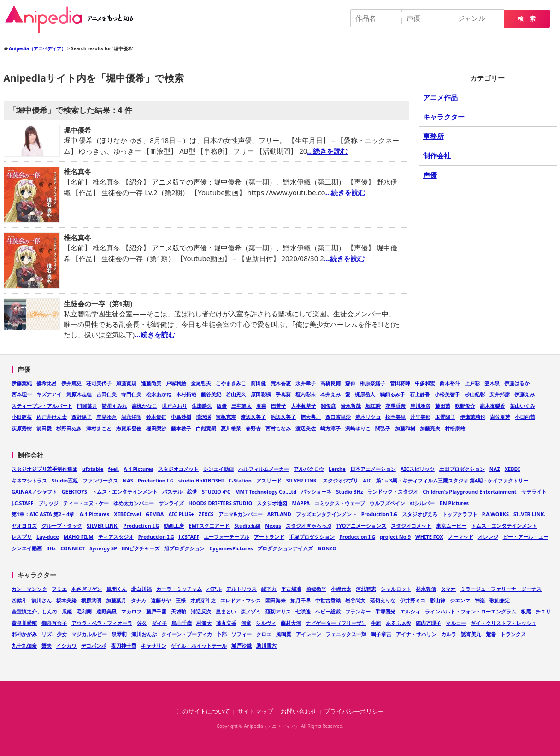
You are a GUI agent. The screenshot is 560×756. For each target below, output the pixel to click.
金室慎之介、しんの (34, 611)
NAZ (495, 469)
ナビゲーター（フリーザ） (336, 623)
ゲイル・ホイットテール (199, 646)
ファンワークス (100, 480)
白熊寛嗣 (206, 428)
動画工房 (174, 526)
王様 (181, 600)
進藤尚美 (151, 383)
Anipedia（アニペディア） (73, 19)
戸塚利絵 (176, 383)
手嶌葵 (283, 394)
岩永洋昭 (131, 417)
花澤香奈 (395, 406)
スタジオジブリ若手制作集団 (44, 469)
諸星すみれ (115, 406)
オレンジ (488, 537)
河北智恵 (366, 589)
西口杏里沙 (338, 417)
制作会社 (437, 155)
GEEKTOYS (74, 491)
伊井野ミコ (413, 600)
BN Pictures (454, 503)
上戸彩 (472, 383)
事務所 (433, 136)
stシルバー (422, 503)
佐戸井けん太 (52, 417)
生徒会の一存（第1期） (100, 304)
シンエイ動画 (218, 469)
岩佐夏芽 (500, 417)
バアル (214, 589)
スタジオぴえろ (420, 514)
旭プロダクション (184, 548)
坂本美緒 (66, 600)
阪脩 (222, 406)
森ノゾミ (251, 611)
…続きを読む (327, 151)
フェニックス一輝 (346, 634)
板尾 (526, 611)
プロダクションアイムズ (285, 548)
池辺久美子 (283, 417)
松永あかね (159, 394)
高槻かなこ (144, 406)
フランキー (358, 611)
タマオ (448, 589)
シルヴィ (266, 623)
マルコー (456, 623)
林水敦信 (426, 589)
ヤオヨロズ (24, 526)
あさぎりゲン (87, 589)
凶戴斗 (19, 600)
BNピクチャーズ (141, 548)
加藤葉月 (116, 600)
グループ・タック (62, 526)
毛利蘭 (84, 611)
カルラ (449, 634)
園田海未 (276, 600)
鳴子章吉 (381, 634)
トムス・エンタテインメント (125, 491)
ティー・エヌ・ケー (86, 503)
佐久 (142, 623)
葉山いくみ (522, 406)
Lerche (337, 469)
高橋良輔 (330, 383)
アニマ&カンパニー (241, 514)
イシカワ (66, 646)
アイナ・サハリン (416, 634)
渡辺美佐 (306, 428)
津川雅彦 (420, 406)
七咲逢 (303, 611)
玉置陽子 (445, 417)
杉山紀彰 (475, 394)
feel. (113, 469)
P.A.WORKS (495, 514)
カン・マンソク (29, 589)
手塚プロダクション (312, 537)
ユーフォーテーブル (227, 537)
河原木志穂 (79, 394)
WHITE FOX (429, 537)
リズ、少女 (54, 634)
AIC (367, 480)
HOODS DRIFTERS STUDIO (221, 503)
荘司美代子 (99, 383)
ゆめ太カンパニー (134, 503)
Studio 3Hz (349, 491)
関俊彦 (328, 406)
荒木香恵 (281, 383)
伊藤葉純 (22, 383)
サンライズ (171, 503)
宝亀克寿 (226, 417)
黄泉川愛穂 (24, 623)
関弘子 (383, 428)
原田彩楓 (261, 394)
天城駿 (179, 611)
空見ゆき (106, 417)
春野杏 (253, 428)
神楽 (480, 600)
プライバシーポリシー (354, 711)
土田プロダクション (462, 469)
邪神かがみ (24, 634)
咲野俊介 (465, 406)
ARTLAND (279, 514)
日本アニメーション (373, 469)
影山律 (438, 600)
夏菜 (261, 406)
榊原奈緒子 (373, 383)
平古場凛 (291, 589)
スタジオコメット (178, 469)
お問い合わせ (299, 711)
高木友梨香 (492, 406)
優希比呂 (47, 383)
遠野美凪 (106, 611)
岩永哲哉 (351, 406)
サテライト (534, 491)
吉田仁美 (106, 394)
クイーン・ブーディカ (187, 634)
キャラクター (444, 117)
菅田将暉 (400, 383)
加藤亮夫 (430, 428)
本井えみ (330, 394)
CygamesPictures (231, 548)
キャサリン (154, 646)
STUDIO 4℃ (216, 491)
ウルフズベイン (387, 503)
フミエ (59, 589)
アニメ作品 (440, 97)
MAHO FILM (79, 537)
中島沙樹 (181, 417)
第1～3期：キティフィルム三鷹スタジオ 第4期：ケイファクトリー (452, 480)
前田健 (258, 383)
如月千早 (301, 600)
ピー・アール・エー (526, 537)
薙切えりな (383, 600)
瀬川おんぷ (144, 634)
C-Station (240, 480)
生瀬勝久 (202, 406)
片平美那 (420, 417)
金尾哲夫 (201, 383)
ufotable (93, 469)
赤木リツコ (368, 417)
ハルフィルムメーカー (264, 469)
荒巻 (491, 634)
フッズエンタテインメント (326, 514)
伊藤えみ (525, 394)
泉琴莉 (119, 634)
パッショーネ (316, 491)
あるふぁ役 (398, 623)
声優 (430, 175)
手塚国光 (385, 611)
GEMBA (155, 514)
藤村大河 (291, 623)
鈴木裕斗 (450, 383)
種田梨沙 (156, 428)
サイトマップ (255, 711)
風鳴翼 (284, 634)
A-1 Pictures (139, 469)
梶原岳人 (365, 394)
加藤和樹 (405, 428)
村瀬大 (204, 623)
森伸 (350, 383)
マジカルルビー (89, 634)
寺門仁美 (131, 394)
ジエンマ (460, 600)
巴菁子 (279, 406)
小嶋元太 (341, 589)
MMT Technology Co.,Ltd (266, 491)
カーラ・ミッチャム (179, 589)
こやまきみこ (231, 383)
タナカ (139, 600)
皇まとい (226, 611)
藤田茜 (443, 406)
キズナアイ (49, 394)
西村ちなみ (278, 428)
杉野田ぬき (69, 428)
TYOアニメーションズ (361, 526)
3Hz (51, 548)
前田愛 (44, 428)
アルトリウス (242, 589)
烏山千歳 (182, 623)
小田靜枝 (22, 417)
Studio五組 (65, 480)
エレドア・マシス (241, 600)
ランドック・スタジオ (393, 491)
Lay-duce (48, 537)
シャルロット (396, 589)
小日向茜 (525, 417)
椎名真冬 (77, 172)
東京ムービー (451, 526)
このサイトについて (203, 711)
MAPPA (301, 503)
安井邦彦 (500, 394)
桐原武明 (91, 600)
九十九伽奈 (24, 646)
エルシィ (410, 611)
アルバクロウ (309, 469)
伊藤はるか (517, 383)
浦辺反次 (201, 611)
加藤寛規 (126, 383)
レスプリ (22, 537)
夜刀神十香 (124, 646)
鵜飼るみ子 (392, 394)
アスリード (269, 480)
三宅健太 (242, 406)
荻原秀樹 (22, 428)
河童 (246, 623)
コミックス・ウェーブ (340, 503)
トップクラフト (460, 514)
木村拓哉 (186, 394)
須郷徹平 (316, 589)
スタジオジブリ (340, 480)
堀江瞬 (373, 406)
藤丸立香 (226, 623)
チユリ (543, 611)
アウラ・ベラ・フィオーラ (102, 623)
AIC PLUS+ (181, 514)
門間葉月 (87, 406)
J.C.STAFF (23, 503)
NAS (128, 480)
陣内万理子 (428, 623)
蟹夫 (47, 646)
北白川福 (141, 589)
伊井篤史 (71, 383)
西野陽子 (82, 417)
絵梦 (192, 491)
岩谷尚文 (355, 600)
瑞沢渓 (203, 417)
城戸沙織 (242, 646)
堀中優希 (77, 130)
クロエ (264, 634)
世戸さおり (174, 406)
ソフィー (242, 634)
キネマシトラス (29, 480)
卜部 (222, 634)
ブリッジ (48, 503)
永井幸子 (306, 383)
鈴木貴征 (156, 417)
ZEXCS (206, 514)
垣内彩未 (306, 394)
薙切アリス (278, 611)
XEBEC (513, 469)
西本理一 (22, 394)
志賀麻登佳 (129, 428)
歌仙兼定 (500, 600)
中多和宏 (425, 383)
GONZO (327, 548)
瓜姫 (67, 611)
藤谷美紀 (211, 394)
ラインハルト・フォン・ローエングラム (471, 611)
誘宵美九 (471, 634)
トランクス (513, 634)
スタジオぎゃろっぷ (309, 526)
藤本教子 (181, 428)
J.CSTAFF (189, 537)
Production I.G (156, 480)
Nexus (273, 526)
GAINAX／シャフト (34, 491)
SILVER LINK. (302, 480)
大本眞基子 (304, 406)
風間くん (117, 589)
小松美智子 (447, 394)
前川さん (41, 600)
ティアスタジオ (116, 537)
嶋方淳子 (330, 428)
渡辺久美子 (253, 417)
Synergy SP (103, 548)
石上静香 (420, 394)
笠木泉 (492, 383)
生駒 (376, 623)
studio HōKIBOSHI (201, 480)
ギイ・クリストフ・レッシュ (504, 623)
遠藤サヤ (161, 600)
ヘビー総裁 (328, 611)
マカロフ (131, 611)
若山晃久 (236, 394)
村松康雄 (455, 428)
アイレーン (309, 634)
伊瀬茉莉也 (473, 417)
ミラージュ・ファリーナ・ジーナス (501, 589)
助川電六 (266, 646)
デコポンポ (94, 646)
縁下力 (269, 589)
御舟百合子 (54, 623)
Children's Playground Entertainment (469, 491)
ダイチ (159, 623)
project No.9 (395, 537)
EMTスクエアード (209, 526)
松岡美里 (395, 417)
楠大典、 (311, 417)
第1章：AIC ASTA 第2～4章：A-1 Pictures (60, 514)
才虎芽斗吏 (203, 600)
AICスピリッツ (418, 469)
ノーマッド (461, 537)
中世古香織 (328, 600)
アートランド (269, 537)
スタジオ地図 (272, 503)
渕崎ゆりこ (358, 428)
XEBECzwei (127, 514)
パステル (172, 491)
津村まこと (99, 428)
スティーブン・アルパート (42, 406)
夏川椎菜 (231, 428)
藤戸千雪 (156, 611)
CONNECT (73, 548)
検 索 (527, 19)
